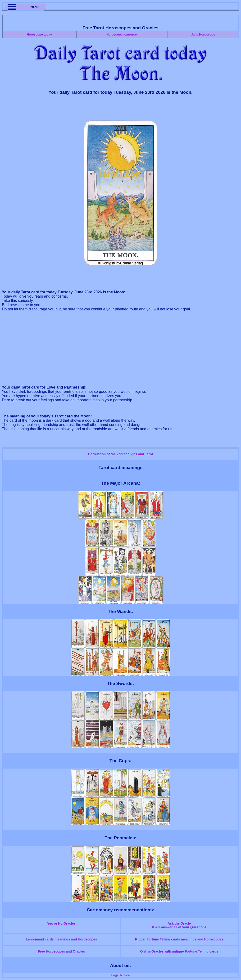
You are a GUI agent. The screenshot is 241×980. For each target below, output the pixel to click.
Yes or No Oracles (61, 923)
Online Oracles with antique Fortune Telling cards (179, 951)
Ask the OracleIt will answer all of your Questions (179, 925)
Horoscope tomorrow (122, 34)
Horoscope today (39, 34)
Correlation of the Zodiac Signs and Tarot (120, 454)
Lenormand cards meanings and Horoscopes (61, 939)
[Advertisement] (121, 110)
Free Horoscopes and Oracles (61, 951)
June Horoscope (203, 34)
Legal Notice (120, 975)
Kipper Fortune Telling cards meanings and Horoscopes (179, 939)
